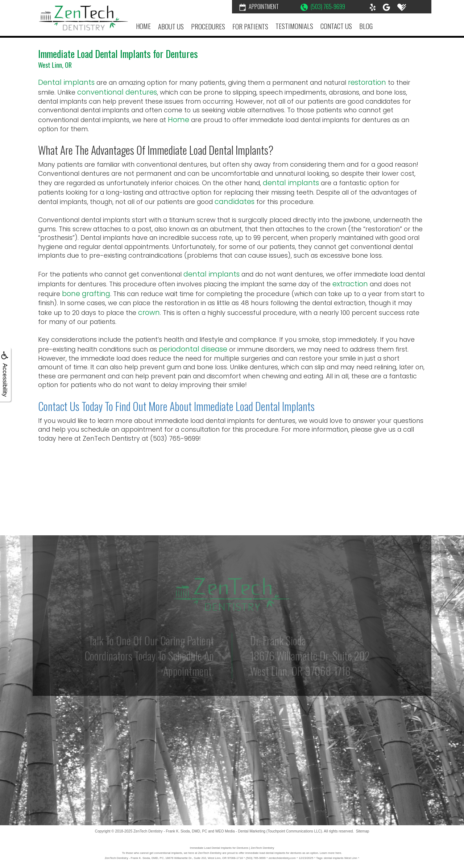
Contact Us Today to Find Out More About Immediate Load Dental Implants (176, 406)
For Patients (250, 26)
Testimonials (294, 26)
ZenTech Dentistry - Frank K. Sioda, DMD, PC (170, 831)
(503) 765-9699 (323, 7)
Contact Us (336, 26)
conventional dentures (117, 92)
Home (143, 26)
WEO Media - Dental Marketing (240, 831)
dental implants (291, 183)
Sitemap (363, 831)
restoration (367, 82)
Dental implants (66, 82)
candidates (235, 202)
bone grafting (86, 294)
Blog (366, 26)
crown (149, 313)
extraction (350, 284)
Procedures (208, 26)
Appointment (259, 7)
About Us (171, 26)
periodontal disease (193, 349)
